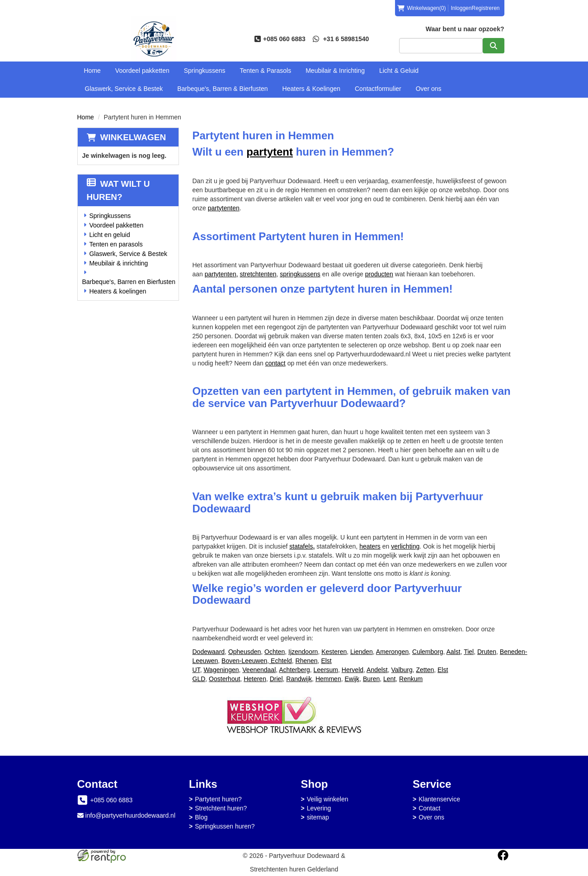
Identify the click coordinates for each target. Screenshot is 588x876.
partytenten (224, 208)
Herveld (353, 670)
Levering (319, 808)
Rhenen (307, 661)
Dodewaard (209, 652)
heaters (370, 546)
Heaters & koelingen (118, 291)
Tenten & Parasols (266, 71)
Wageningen (221, 670)
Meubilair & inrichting (118, 263)
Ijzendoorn (303, 652)
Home (92, 71)
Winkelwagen (133, 137)
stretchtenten (258, 274)
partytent (270, 152)
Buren (371, 679)
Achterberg (294, 670)
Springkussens (205, 71)
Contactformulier (378, 89)
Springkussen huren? (225, 826)
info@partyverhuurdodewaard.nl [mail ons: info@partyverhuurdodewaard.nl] (130, 815)
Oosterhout (224, 679)
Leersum (326, 670)
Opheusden (245, 652)
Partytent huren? (218, 799)
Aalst (454, 652)
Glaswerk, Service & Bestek (124, 89)
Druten (487, 652)
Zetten (425, 670)
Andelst (377, 670)
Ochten (275, 652)
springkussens (300, 274)
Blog (201, 817)
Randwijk (299, 679)
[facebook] (503, 855)
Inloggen (461, 8)
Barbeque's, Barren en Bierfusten (129, 282)
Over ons (429, 89)
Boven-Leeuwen (244, 661)
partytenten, (221, 274)
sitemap (318, 817)
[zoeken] (494, 46)
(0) (421, 8)
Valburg (402, 670)
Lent (389, 679)
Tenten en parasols (116, 244)
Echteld (280, 661)
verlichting (405, 546)
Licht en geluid (109, 235)
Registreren (485, 8)
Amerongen (392, 652)
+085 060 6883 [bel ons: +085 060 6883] (112, 800)
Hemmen (328, 679)
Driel (276, 679)
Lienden (362, 652)
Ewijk (352, 679)
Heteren (255, 679)
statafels (302, 546)
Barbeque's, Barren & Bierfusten (222, 89)
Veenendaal (259, 670)
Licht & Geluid (399, 71)
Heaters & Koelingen (311, 89)
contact (275, 363)
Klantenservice (439, 799)
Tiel (469, 652)
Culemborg (428, 652)
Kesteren (334, 652)
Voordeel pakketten (142, 71)
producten (379, 274)
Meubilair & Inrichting (335, 71)
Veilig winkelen (328, 799)
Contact (429, 808)
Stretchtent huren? (221, 808)
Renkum (411, 679)
